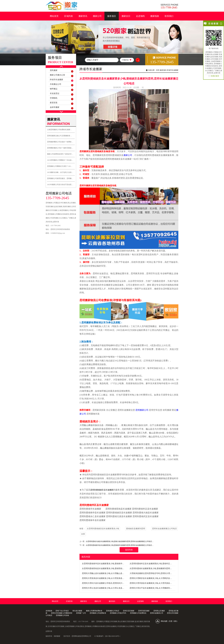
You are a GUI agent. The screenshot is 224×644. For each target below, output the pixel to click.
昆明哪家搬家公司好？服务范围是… (60, 148)
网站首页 (54, 16)
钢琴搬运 (54, 89)
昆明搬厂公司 (81, 613)
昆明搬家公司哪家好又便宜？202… (60, 166)
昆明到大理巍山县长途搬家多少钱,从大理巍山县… (103, 573)
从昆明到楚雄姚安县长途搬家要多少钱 (103, 529)
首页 (158, 70)
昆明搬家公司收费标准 (98, 613)
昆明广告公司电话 (62, 611)
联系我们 (169, 16)
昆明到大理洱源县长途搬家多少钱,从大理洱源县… (151, 583)
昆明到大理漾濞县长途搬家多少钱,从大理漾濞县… (103, 578)
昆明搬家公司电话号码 (118, 613)
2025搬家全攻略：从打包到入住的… (60, 172)
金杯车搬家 (55, 107)
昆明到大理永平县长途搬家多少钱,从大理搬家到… (151, 588)
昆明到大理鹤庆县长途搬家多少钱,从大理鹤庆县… (151, 578)
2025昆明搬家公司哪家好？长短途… (60, 160)
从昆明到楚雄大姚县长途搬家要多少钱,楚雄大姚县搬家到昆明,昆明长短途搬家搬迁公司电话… (120, 541)
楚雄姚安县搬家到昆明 (136, 529)
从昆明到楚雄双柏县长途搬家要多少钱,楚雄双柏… (103, 568)
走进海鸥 (140, 16)
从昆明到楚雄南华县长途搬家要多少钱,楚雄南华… (103, 564)
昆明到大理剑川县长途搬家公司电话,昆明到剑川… (103, 583)
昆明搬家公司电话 (113, 611)
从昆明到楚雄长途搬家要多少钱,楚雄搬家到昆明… (151, 568)
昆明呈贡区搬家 (129, 611)
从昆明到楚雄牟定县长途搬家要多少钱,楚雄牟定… (151, 564)
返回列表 (129, 550)
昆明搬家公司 (142, 410)
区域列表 (69, 16)
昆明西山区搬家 (159, 611)
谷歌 (175, 621)
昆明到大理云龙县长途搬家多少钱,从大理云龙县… (103, 588)
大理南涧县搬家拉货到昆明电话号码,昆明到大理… (151, 573)
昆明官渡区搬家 (144, 611)
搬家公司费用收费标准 (94, 611)
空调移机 (54, 98)
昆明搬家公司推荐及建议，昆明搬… (60, 178)
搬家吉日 (126, 16)
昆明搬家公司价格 (62, 615)
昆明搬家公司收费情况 (138, 613)
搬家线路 (155, 16)
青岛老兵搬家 (77, 611)
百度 (171, 621)
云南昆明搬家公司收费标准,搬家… (60, 130)
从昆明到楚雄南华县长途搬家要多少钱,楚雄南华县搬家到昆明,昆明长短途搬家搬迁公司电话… (120, 545)
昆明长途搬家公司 (157, 613)
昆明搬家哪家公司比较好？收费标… (60, 142)
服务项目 (112, 16)
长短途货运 (55, 93)
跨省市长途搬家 (56, 80)
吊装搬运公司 (56, 84)
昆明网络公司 (86, 636)
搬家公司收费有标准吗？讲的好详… (60, 154)
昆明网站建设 (77, 636)
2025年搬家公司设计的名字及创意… (60, 185)
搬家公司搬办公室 (57, 75)
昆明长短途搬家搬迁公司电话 (164, 529)
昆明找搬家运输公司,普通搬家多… (60, 136)
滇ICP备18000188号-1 (113, 636)
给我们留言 (215, 76)
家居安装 (54, 103)
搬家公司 (97, 16)
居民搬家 (54, 70)
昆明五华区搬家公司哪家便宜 (62, 613)
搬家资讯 (83, 16)
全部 (83, 534)
